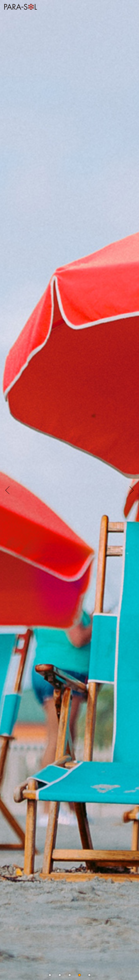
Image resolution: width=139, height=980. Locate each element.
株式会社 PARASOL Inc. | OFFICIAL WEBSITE (19, 11)
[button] (50, 975)
